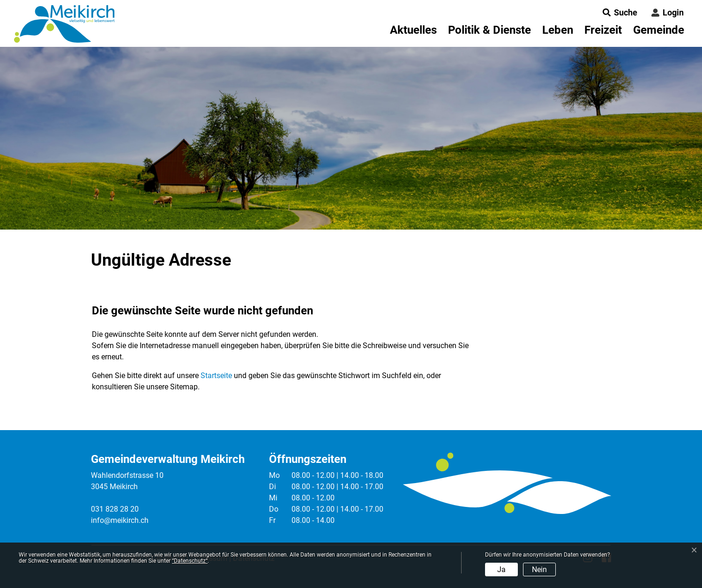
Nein (539, 569)
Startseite (216, 376)
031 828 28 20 (115, 509)
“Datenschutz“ (190, 561)
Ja (501, 569)
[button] (617, 12)
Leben (558, 30)
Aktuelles (413, 30)
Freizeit (603, 30)
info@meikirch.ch (120, 520)
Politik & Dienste (489, 30)
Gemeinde (659, 30)
